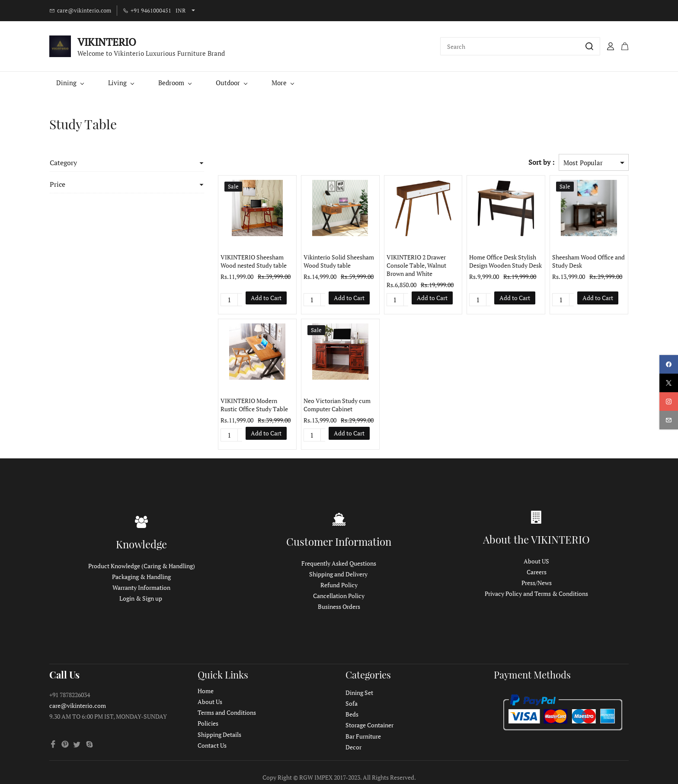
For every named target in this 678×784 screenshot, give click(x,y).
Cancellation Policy (339, 596)
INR (181, 10)
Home (206, 691)
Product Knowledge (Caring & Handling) (142, 566)
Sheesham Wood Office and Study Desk (586, 261)
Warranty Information (141, 587)
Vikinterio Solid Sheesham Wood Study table (328, 261)
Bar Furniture (363, 736)
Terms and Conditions (227, 712)
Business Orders (339, 606)
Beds (352, 714)
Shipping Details (219, 734)
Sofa (352, 703)
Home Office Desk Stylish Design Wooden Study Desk (500, 261)
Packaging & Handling (141, 577)
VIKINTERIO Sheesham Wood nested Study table (240, 261)
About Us (210, 702)
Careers (537, 572)
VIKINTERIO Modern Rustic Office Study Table (245, 405)
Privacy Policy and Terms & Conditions (536, 594)
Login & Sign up (141, 598)
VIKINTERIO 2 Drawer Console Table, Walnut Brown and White (408, 265)
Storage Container (369, 725)
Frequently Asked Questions (339, 563)
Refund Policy (339, 585)
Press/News (537, 583)
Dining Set (359, 693)
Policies (208, 723)
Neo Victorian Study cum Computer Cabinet (326, 405)
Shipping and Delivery (338, 574)
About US (536, 561)
